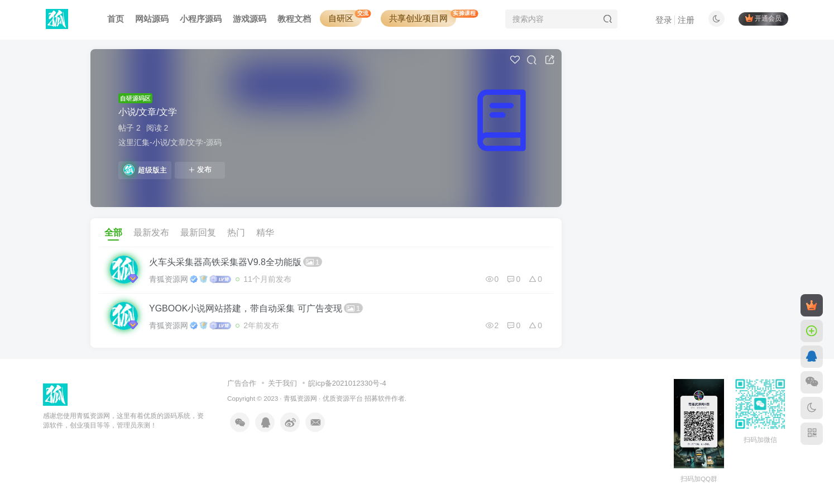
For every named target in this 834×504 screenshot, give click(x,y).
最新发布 (151, 232)
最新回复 (198, 232)
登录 (664, 20)
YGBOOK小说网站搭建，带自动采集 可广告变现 (256, 308)
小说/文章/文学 (148, 112)
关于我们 (282, 383)
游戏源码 (250, 19)
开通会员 (763, 18)
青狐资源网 (169, 279)
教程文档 (294, 19)
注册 (686, 20)
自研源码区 (135, 98)
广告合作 (242, 383)
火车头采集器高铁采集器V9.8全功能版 (236, 262)
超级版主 (145, 170)
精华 (265, 232)
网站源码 (152, 19)
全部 (113, 232)
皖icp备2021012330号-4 (347, 383)
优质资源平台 (343, 398)
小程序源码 (201, 19)
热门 (236, 232)
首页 (116, 19)
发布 (200, 170)
